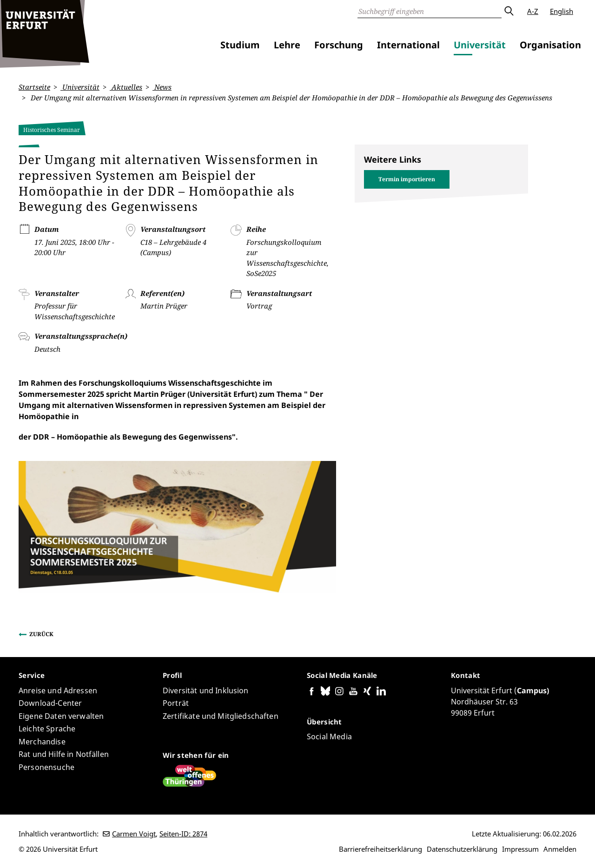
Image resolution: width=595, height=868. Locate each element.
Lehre (287, 45)
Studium (240, 45)
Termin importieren (407, 179)
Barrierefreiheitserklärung (380, 849)
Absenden (509, 11)
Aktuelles (126, 87)
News (162, 87)
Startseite (34, 87)
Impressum (520, 849)
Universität (480, 45)
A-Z (533, 11)
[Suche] (430, 11)
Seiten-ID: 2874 (183, 834)
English (562, 11)
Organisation (550, 45)
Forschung (339, 45)
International (408, 45)
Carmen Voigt (134, 834)
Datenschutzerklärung (462, 849)
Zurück (41, 634)
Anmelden (560, 849)
